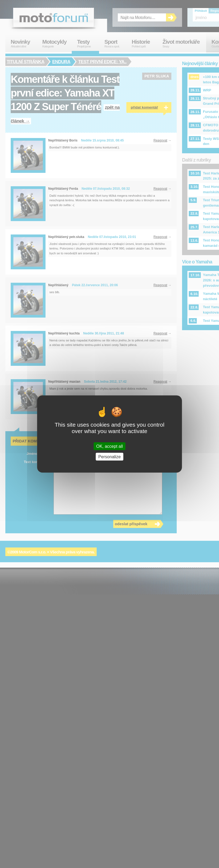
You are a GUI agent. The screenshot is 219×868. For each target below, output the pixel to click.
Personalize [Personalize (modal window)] (109, 457)
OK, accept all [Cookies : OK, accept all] (109, 446)
